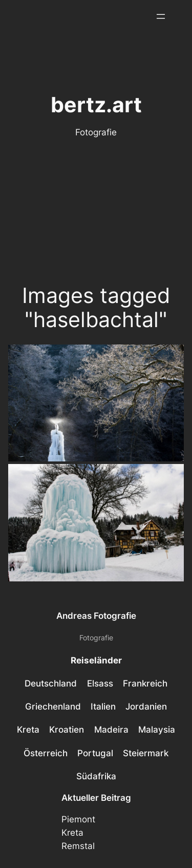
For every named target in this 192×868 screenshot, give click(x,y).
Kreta (72, 833)
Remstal (78, 846)
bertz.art (96, 105)
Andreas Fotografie (96, 616)
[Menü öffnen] (161, 16)
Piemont (78, 819)
